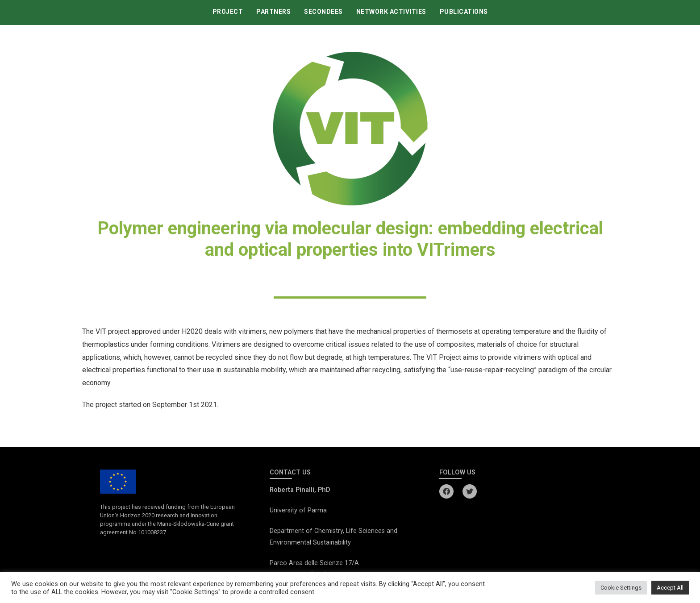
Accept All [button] (670, 588)
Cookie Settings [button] (621, 588)
